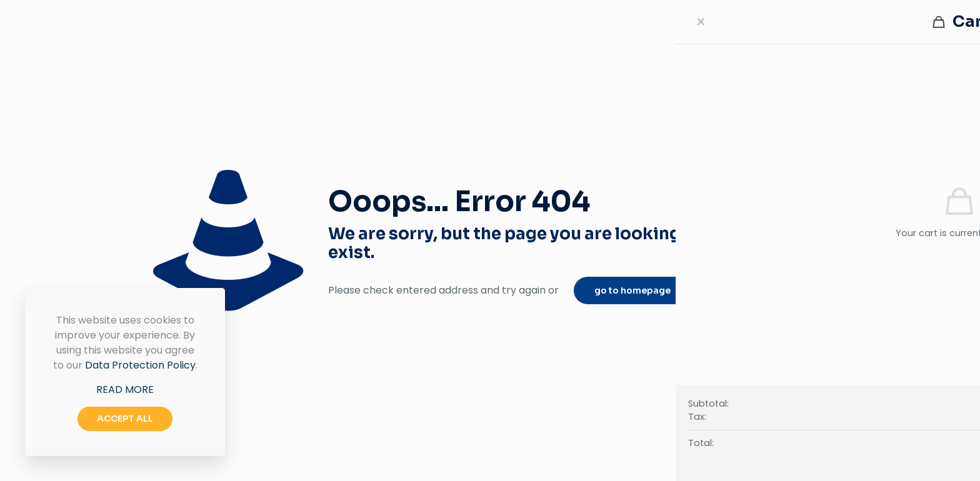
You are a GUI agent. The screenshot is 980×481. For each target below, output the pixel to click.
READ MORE (125, 389)
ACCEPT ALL (125, 419)
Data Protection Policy (140, 365)
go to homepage (632, 290)
